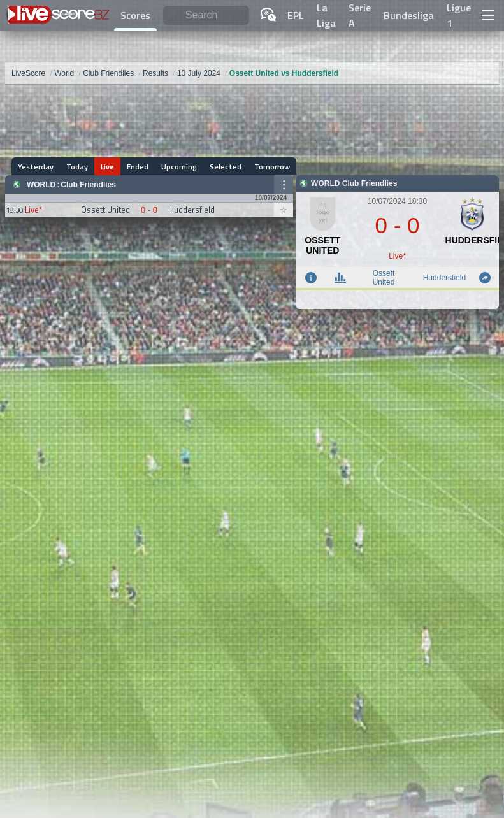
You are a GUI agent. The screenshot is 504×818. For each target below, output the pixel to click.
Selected (226, 167)
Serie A (360, 15)
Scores (135, 15)
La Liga (326, 15)
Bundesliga (409, 15)
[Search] (206, 16)
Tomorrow (272, 167)
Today (77, 167)
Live (107, 167)
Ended (138, 167)
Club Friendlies (88, 185)
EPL (296, 15)
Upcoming (179, 167)
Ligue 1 (459, 15)
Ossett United (384, 278)
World (41, 185)
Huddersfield (444, 278)
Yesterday (36, 167)
